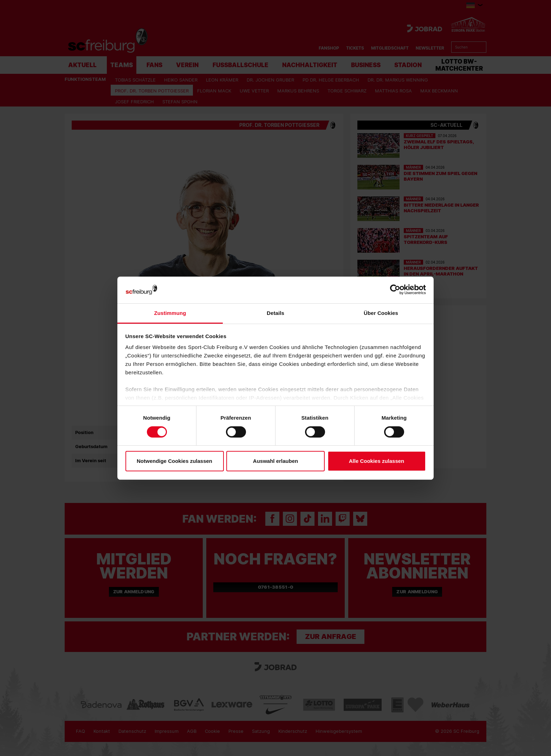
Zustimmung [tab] (170, 313)
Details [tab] (275, 313)
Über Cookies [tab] (381, 313)
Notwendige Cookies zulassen (174, 461)
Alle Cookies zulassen (377, 461)
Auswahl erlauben (275, 461)
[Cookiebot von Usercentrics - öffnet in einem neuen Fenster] (395, 290)
